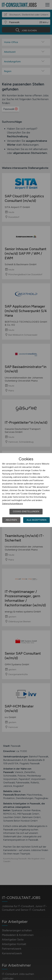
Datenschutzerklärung (12, 504)
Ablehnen (11, 520)
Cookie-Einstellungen (26, 512)
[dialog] (26, 490)
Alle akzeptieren (36, 520)
